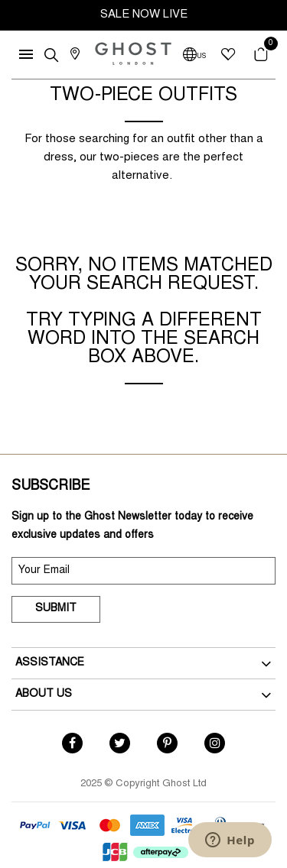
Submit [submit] (56, 609)
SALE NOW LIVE (144, 15)
